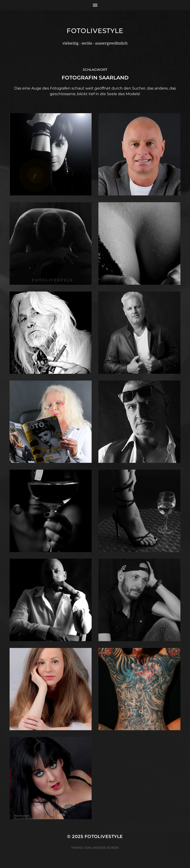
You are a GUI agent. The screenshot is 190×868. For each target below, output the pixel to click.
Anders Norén (106, 848)
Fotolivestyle (95, 31)
